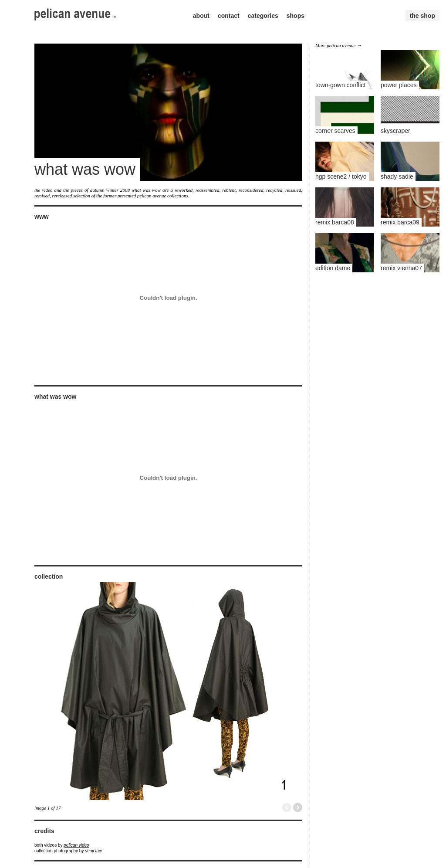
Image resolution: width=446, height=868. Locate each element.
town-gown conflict (340, 85)
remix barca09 (400, 222)
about (201, 16)
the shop (422, 16)
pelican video (76, 845)
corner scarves (335, 131)
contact (229, 16)
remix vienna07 (401, 268)
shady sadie (397, 176)
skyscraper (395, 131)
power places (399, 85)
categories (263, 16)
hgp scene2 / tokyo (341, 176)
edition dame (333, 268)
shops (296, 16)
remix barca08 (335, 222)
